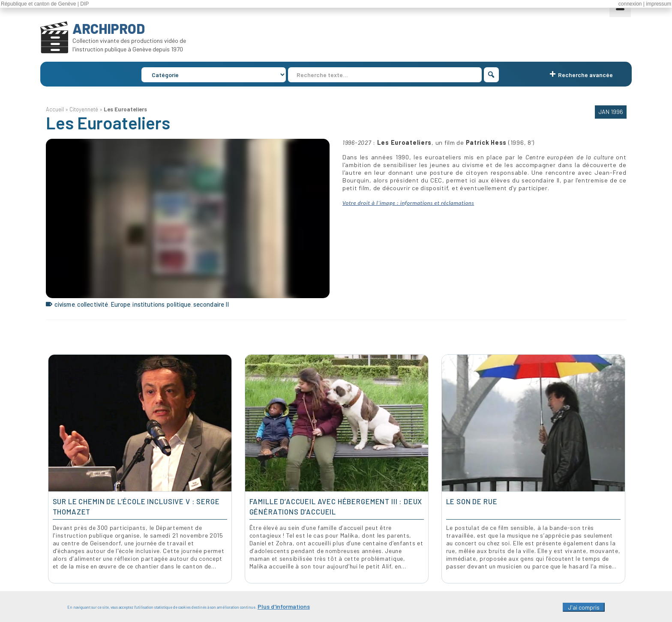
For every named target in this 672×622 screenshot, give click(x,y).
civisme (65, 304)
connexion (630, 4)
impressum (658, 4)
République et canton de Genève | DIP (45, 4)
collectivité (93, 304)
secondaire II (211, 304)
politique (179, 304)
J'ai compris (584, 610)
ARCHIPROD (109, 28)
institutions (148, 304)
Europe (121, 304)
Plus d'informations (284, 609)
